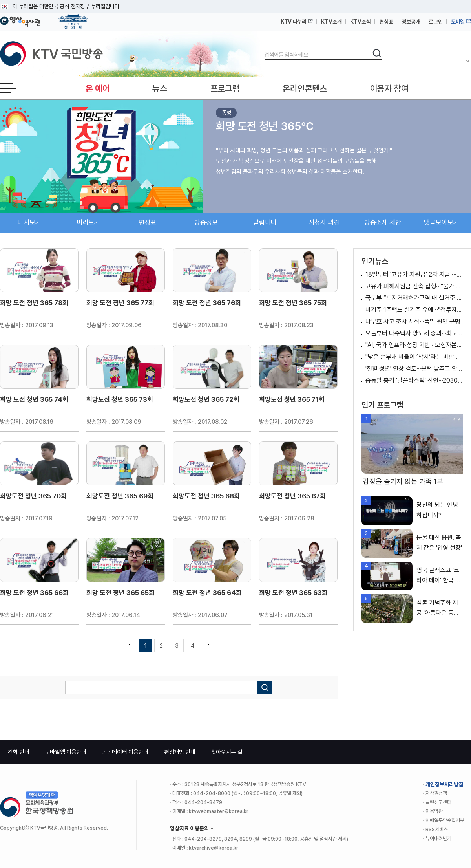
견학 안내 (19, 752)
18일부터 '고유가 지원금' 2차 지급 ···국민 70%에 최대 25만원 (414, 274)
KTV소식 (361, 22)
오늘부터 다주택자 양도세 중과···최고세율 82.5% (414, 333)
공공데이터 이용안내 (125, 752)
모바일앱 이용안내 (66, 752)
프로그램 (225, 88)
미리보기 (88, 222)
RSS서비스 (437, 829)
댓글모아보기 (442, 222)
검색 (265, 48)
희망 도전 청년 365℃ (265, 126)
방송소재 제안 (383, 222)
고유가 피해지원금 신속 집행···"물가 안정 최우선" (414, 286)
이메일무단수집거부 (445, 820)
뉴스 (160, 88)
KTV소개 (331, 22)
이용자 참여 (389, 88)
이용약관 (434, 811)
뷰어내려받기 (438, 838)
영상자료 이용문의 (189, 828)
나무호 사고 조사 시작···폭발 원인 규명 (413, 321)
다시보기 (29, 222)
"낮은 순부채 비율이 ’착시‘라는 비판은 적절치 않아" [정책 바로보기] (414, 357)
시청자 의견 (324, 222)
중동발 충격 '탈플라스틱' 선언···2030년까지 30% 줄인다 (414, 380)
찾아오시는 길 (227, 752)
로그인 (436, 22)
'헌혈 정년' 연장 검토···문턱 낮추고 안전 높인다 (414, 369)
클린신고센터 (438, 802)
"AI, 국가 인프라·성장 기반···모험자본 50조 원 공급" (414, 345)
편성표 (386, 22)
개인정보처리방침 (444, 784)
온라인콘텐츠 (305, 88)
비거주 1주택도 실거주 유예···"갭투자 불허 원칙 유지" (414, 310)
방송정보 (206, 222)
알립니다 (265, 222)
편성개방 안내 (180, 752)
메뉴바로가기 (0, 0)
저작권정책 (436, 793)
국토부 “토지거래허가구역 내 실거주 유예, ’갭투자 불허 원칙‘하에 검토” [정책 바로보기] (414, 298)
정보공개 (411, 22)
